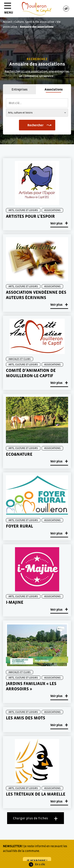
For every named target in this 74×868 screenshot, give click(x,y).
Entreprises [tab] (20, 89)
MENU (9, 10)
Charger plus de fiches (30, 818)
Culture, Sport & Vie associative (34, 22)
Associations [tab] (54, 89)
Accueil (7, 22)
